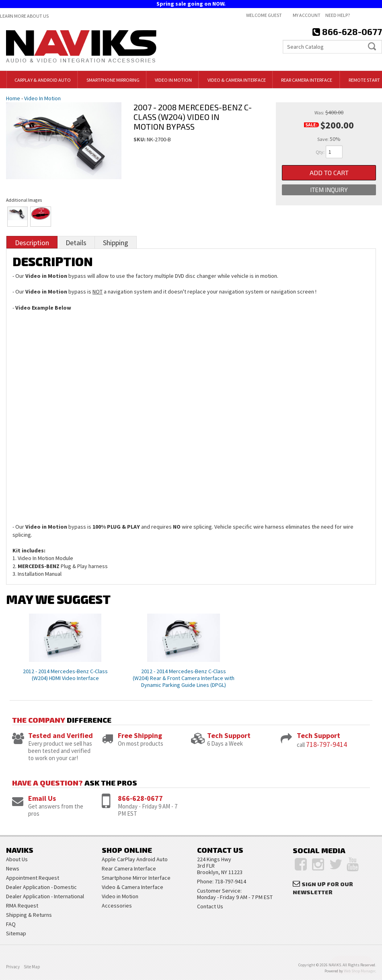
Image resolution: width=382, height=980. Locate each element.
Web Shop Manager (359, 971)
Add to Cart (329, 173)
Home (13, 98)
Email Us (42, 798)
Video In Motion (42, 98)
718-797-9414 (327, 744)
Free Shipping (140, 735)
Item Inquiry (329, 190)
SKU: (140, 139)
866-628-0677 (140, 798)
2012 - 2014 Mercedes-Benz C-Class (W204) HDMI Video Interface (65, 675)
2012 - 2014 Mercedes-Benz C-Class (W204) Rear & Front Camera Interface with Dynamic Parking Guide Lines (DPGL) (184, 678)
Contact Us (210, 906)
